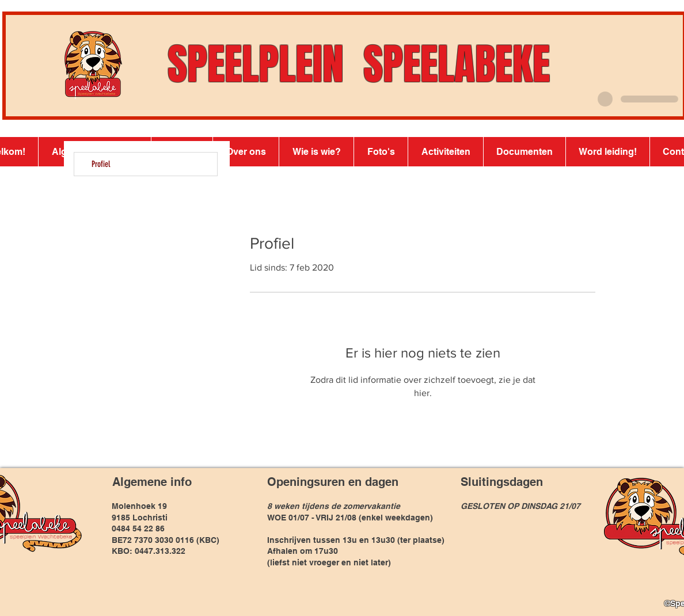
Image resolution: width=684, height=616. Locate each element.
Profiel (101, 164)
